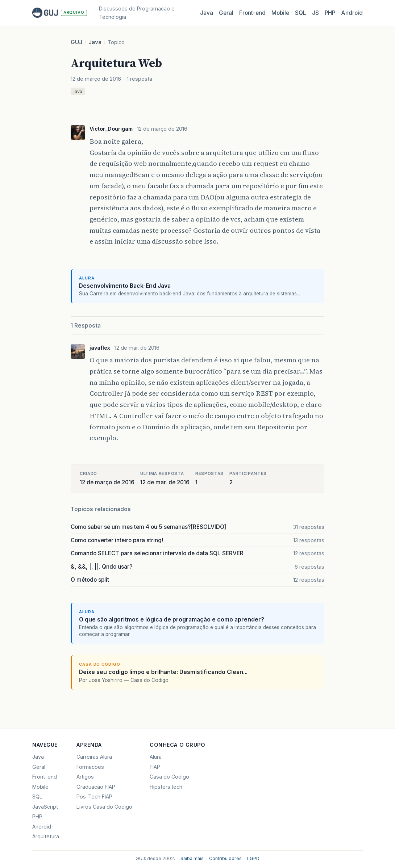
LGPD (253, 858)
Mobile (280, 13)
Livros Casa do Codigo (104, 807)
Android (352, 13)
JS (315, 13)
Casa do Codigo (169, 777)
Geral (226, 13)
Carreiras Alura (94, 757)
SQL (301, 13)
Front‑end (252, 13)
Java (207, 13)
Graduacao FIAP (96, 787)
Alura (156, 757)
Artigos (85, 777)
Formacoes (90, 767)
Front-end (45, 777)
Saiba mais (192, 858)
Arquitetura (46, 836)
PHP (330, 13)
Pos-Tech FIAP (94, 797)
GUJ (76, 42)
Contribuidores (225, 858)
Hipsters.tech (166, 787)
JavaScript (45, 807)
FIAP (155, 767)
